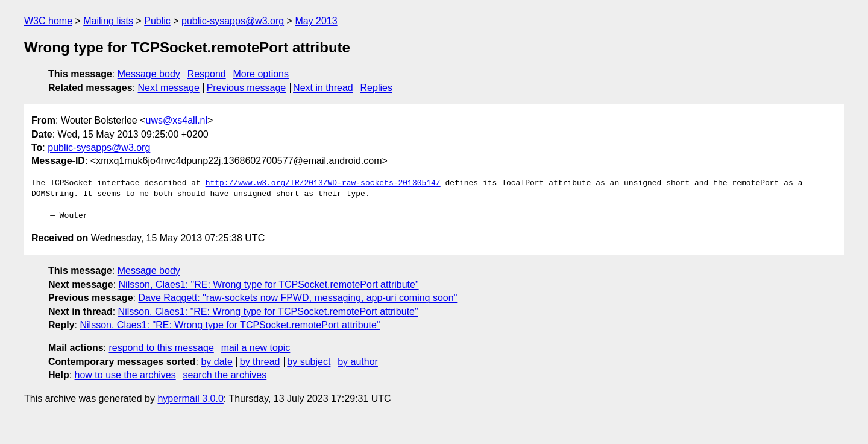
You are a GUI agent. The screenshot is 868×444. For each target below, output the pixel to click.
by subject (309, 362)
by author (358, 362)
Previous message (247, 88)
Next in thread (323, 88)
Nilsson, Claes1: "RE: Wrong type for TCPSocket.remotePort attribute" (269, 284)
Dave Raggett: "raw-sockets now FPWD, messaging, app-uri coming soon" (297, 298)
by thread (260, 362)
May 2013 (316, 21)
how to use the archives (125, 375)
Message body (149, 74)
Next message (169, 88)
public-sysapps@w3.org (233, 21)
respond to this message (161, 348)
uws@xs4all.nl (177, 120)
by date (216, 362)
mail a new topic (256, 348)
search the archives (225, 375)
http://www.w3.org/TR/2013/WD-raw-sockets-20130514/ (323, 183)
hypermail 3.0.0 (190, 398)
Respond (207, 74)
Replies (376, 88)
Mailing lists (108, 21)
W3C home (48, 21)
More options (261, 74)
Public (157, 21)
